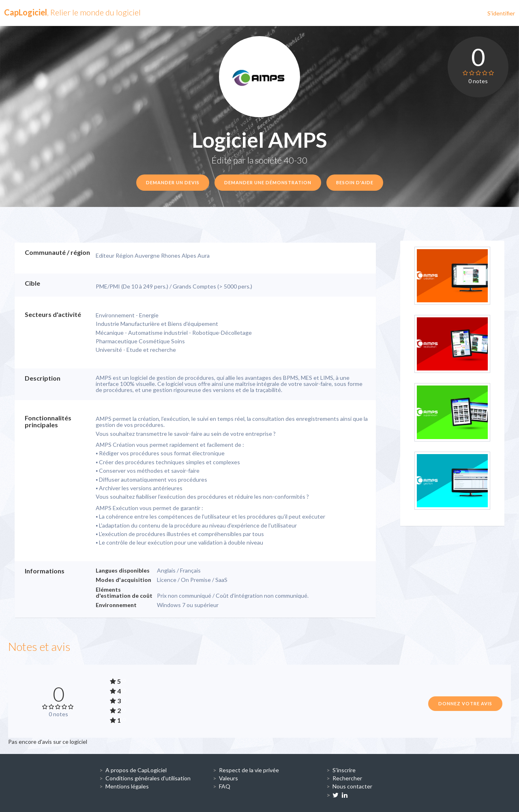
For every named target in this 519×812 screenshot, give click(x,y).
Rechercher (347, 778)
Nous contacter (352, 786)
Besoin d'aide (355, 182)
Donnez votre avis (465, 703)
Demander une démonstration (268, 182)
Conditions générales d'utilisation (148, 778)
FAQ (225, 786)
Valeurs (228, 778)
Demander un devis (173, 182)
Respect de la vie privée (249, 770)
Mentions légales (127, 786)
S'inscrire (344, 770)
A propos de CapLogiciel (136, 770)
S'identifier (501, 13)
